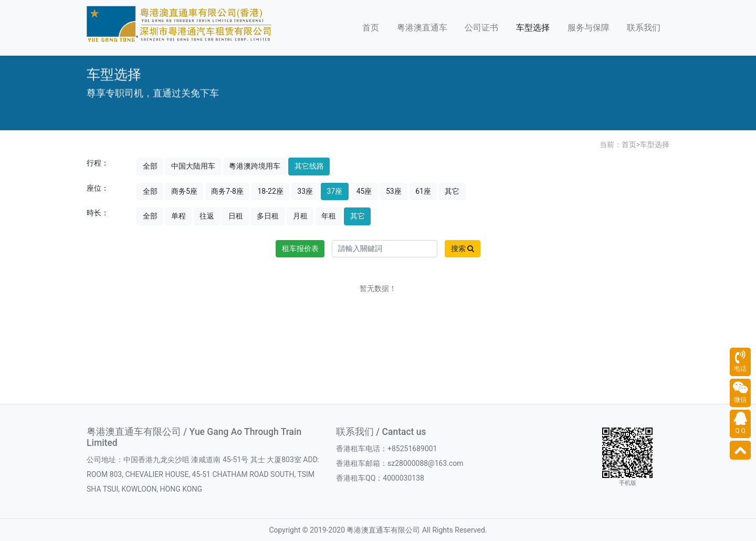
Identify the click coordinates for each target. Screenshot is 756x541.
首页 (371, 28)
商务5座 (184, 191)
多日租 (268, 216)
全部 (150, 166)
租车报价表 (300, 248)
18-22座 (270, 191)
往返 (207, 216)
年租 (329, 216)
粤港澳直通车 (422, 28)
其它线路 (309, 166)
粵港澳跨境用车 (255, 166)
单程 (178, 216)
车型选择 (533, 28)
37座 (335, 191)
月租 (300, 216)
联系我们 (644, 28)
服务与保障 (589, 28)
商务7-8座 (227, 191)
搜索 (463, 248)
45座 (364, 191)
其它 (452, 191)
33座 (305, 191)
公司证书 (481, 28)
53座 (394, 191)
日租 (236, 216)
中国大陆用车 (193, 166)
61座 (423, 191)
